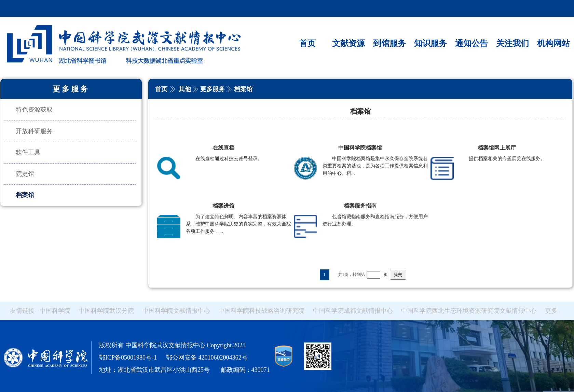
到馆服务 (389, 43)
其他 (185, 89)
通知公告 (471, 43)
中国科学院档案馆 (360, 148)
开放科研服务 (34, 131)
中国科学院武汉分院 (106, 311)
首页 (307, 43)
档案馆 (25, 195)
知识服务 (430, 43)
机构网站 (553, 43)
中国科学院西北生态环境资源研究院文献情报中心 (469, 311)
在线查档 (223, 148)
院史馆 (25, 174)
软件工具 (28, 152)
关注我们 (512, 43)
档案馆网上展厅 (497, 148)
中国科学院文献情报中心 (176, 311)
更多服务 (213, 89)
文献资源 (348, 43)
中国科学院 (55, 311)
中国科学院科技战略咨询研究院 (261, 311)
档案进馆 (223, 206)
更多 (553, 311)
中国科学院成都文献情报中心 (353, 311)
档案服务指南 (360, 206)
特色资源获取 (34, 110)
